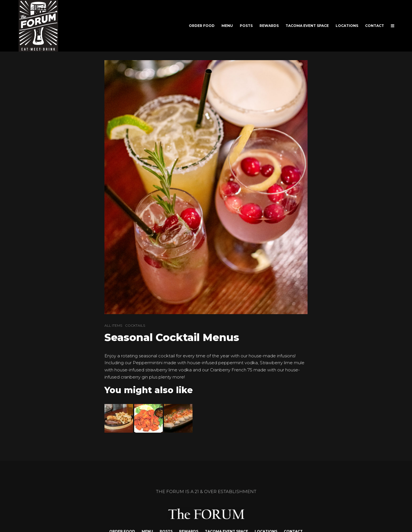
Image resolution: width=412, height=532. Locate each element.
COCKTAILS (135, 325)
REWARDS (269, 26)
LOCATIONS (347, 26)
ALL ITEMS (113, 325)
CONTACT (375, 26)
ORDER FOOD (202, 26)
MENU (227, 26)
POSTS (246, 26)
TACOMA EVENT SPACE (307, 26)
